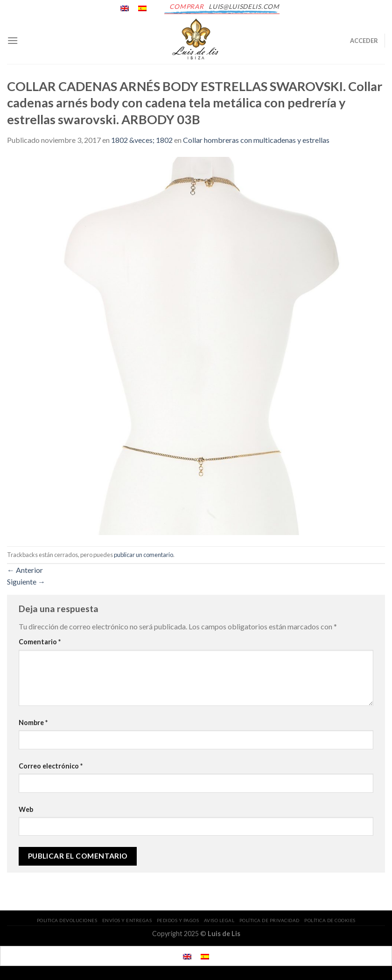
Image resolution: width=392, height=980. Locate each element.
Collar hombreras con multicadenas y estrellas (256, 140)
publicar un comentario (143, 555)
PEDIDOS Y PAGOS (178, 920)
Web (26, 809)
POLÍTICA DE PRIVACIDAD (269, 920)
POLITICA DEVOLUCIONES (67, 920)
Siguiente (26, 582)
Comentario (40, 642)
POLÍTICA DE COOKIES (330, 920)
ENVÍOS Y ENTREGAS (127, 920)
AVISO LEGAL (219, 920)
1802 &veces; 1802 (142, 140)
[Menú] (13, 40)
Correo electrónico (51, 766)
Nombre (33, 723)
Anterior (25, 570)
